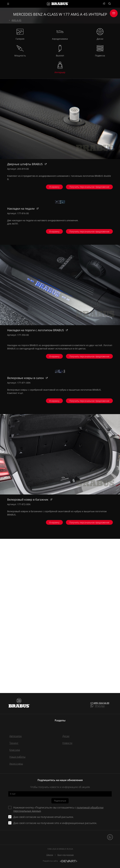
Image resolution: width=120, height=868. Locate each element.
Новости (67, 743)
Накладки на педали (21, 286)
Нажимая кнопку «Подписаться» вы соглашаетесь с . (58, 809)
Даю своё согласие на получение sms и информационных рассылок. (55, 823)
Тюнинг (14, 743)
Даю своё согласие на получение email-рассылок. (44, 817)
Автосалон (16, 736)
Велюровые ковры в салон (26, 532)
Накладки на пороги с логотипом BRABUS (36, 407)
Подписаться (60, 801)
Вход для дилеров (66, 855)
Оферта (50, 855)
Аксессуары (16, 764)
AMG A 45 (16, 20)
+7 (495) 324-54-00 (100, 703)
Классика (15, 750)
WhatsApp (100, 706)
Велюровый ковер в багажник (28, 654)
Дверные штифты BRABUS (25, 164)
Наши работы (17, 757)
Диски (66, 736)
